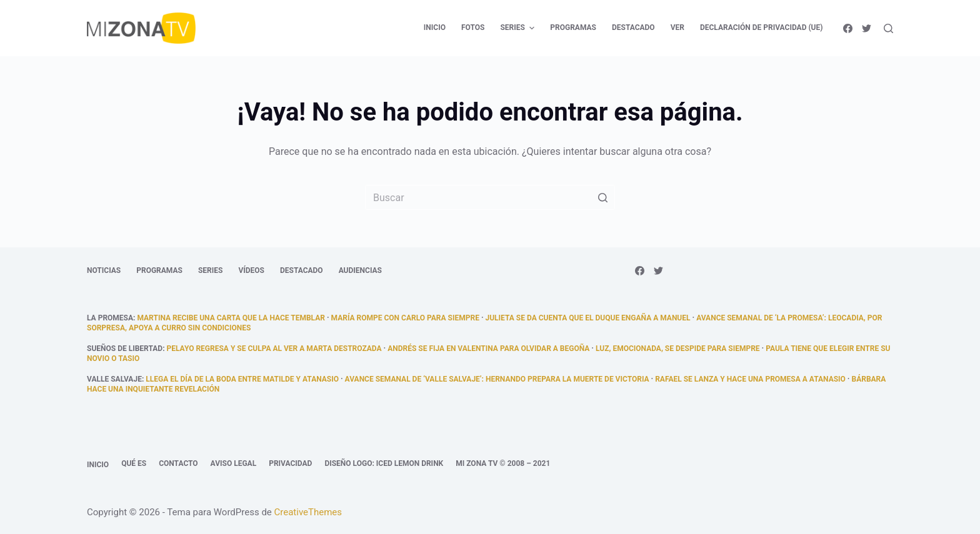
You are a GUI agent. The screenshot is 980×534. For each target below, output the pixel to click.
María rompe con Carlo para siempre (405, 318)
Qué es (134, 463)
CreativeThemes (308, 512)
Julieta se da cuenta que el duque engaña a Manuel (588, 318)
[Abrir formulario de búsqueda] (888, 28)
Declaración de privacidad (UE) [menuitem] (762, 27)
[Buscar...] (490, 197)
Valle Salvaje (114, 379)
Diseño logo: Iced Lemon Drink (384, 463)
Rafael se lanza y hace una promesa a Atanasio (750, 379)
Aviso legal (234, 463)
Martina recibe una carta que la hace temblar (231, 318)
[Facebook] (848, 28)
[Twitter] (867, 28)
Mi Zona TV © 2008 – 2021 (503, 463)
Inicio (98, 465)
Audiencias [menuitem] (360, 270)
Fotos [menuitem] (473, 27)
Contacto (178, 463)
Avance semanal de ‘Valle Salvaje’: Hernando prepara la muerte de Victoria (497, 379)
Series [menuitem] (519, 28)
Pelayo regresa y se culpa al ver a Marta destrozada (274, 349)
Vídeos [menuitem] (251, 270)
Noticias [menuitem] (104, 270)
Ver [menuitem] (677, 27)
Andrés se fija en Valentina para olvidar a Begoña (488, 349)
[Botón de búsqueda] (602, 197)
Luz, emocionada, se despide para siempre (678, 349)
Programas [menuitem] (573, 27)
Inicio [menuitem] (435, 27)
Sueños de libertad (125, 349)
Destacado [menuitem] (633, 27)
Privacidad (290, 463)
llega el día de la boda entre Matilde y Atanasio (242, 379)
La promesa (110, 318)
